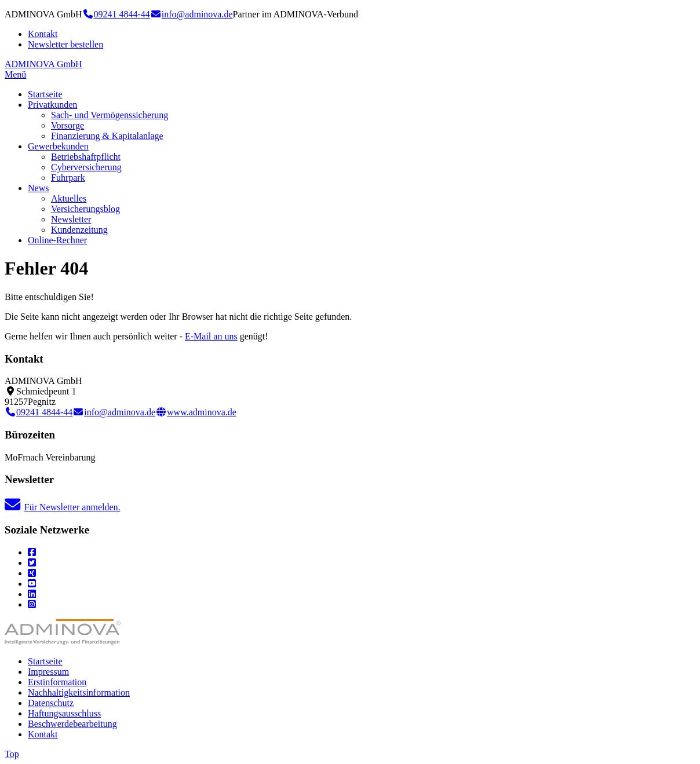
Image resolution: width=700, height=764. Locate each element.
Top (12, 754)
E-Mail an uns (211, 336)
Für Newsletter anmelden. (63, 507)
